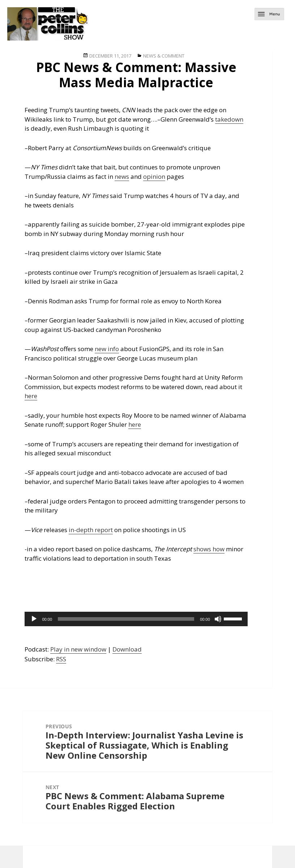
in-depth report (91, 530)
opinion (154, 176)
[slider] (126, 619)
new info (107, 349)
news (122, 176)
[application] (136, 619)
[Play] (34, 619)
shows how (209, 549)
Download (127, 649)
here (31, 396)
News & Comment (164, 56)
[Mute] (218, 619)
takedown (229, 119)
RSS (61, 659)
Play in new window (78, 649)
